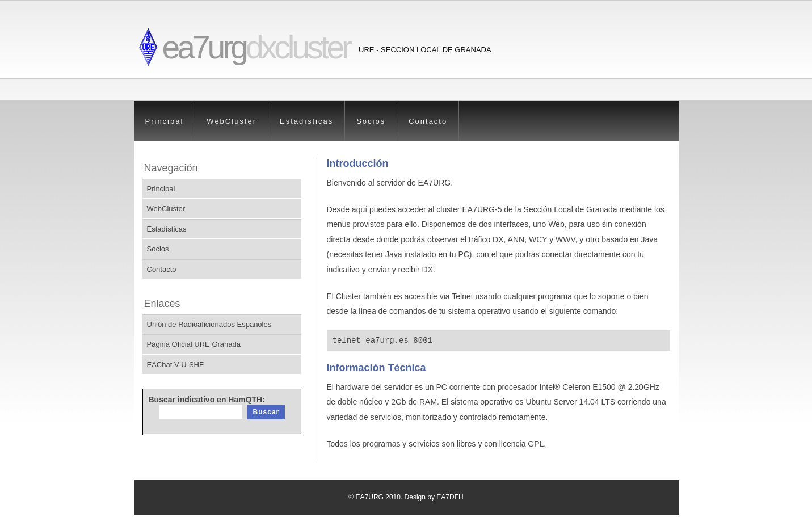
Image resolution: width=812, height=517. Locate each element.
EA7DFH (450, 499)
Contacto (428, 121)
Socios (371, 121)
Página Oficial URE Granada (194, 344)
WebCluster (232, 121)
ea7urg (256, 47)
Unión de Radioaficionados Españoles (209, 324)
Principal (165, 121)
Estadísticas (306, 121)
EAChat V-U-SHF (175, 365)
